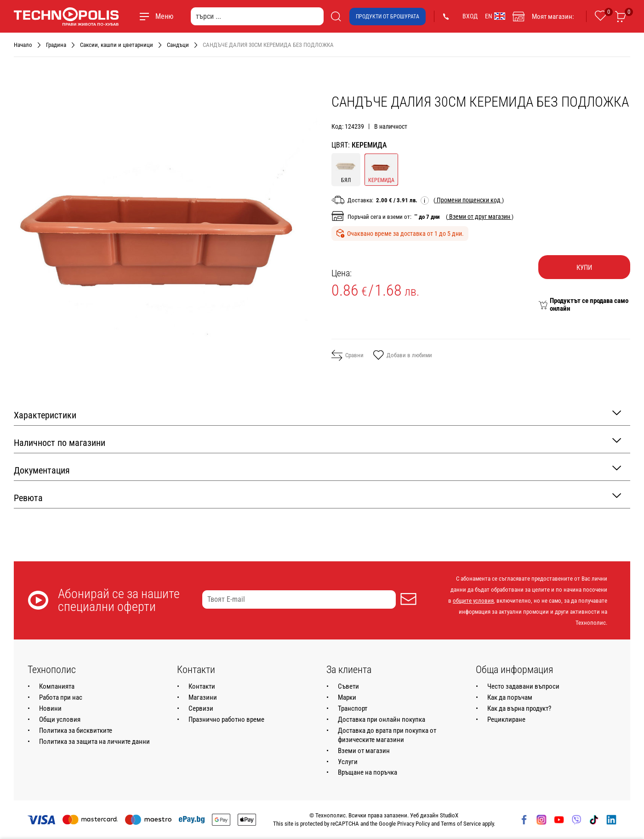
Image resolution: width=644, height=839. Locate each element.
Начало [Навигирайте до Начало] (23, 45)
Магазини (203, 697)
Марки (347, 697)
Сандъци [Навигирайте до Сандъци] (178, 45)
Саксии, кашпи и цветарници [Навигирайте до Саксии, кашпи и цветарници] (117, 45)
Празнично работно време (226, 719)
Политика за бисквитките (76, 731)
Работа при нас (61, 697)
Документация (317, 470)
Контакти (202, 686)
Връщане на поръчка (368, 772)
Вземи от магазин (364, 751)
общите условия (473, 601)
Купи (584, 268)
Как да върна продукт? (519, 708)
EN (495, 16)
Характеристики (317, 414)
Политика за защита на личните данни (94, 742)
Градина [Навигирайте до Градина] (56, 45)
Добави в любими (402, 356)
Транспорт (353, 708)
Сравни (348, 355)
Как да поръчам (510, 697)
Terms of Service (461, 824)
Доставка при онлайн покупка (382, 719)
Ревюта (317, 497)
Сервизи (201, 708)
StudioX (449, 815)
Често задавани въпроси (523, 686)
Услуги (348, 762)
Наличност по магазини (317, 442)
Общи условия (60, 719)
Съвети (348, 686)
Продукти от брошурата (388, 17)
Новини (50, 708)
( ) (469, 200)
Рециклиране (506, 719)
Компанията (57, 686)
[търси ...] (257, 16)
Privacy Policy (413, 824)
